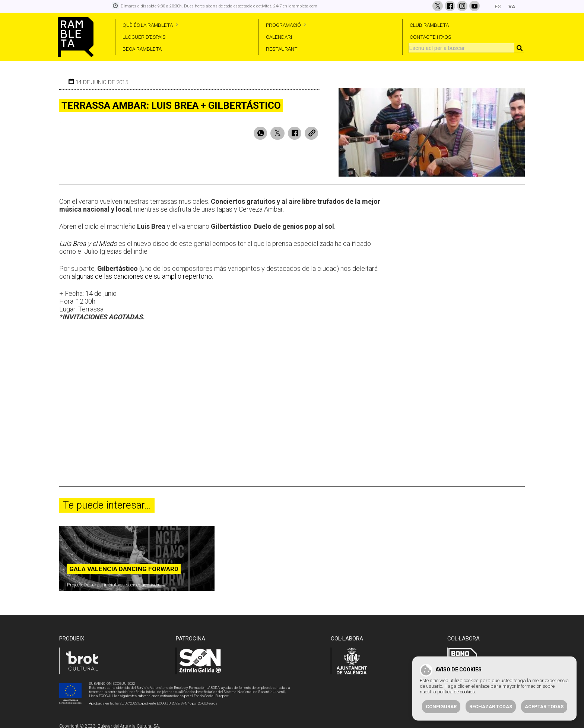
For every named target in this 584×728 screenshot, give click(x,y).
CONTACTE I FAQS (430, 37)
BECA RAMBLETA (142, 49)
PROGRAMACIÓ (283, 25)
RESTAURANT (282, 49)
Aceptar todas (544, 707)
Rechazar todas (491, 707)
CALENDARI (279, 37)
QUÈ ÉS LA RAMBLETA (148, 25)
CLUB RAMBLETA (429, 25)
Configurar (441, 707)
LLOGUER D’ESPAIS (144, 37)
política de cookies (456, 692)
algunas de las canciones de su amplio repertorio (142, 273)
